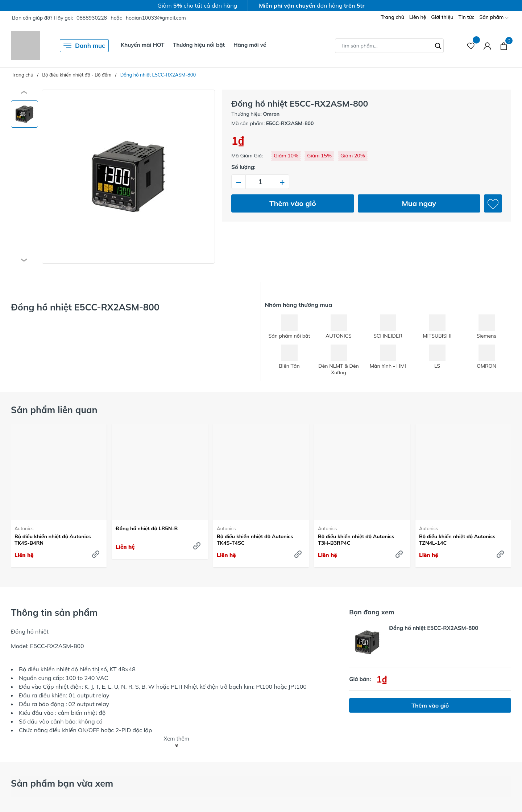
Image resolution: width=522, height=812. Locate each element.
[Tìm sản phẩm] (389, 46)
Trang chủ (392, 17)
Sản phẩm (494, 18)
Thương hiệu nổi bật (199, 45)
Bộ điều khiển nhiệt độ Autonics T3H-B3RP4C (356, 540)
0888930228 (92, 18)
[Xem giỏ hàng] (504, 46)
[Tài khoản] (487, 46)
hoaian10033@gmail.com (156, 18)
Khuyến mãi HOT (142, 45)
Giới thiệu (442, 17)
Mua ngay (419, 203)
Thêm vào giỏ (293, 203)
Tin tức (467, 17)
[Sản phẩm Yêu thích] (471, 46)
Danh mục (84, 46)
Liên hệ (418, 17)
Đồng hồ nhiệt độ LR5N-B (147, 528)
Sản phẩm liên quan (54, 410)
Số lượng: (243, 167)
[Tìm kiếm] (438, 45)
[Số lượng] (260, 182)
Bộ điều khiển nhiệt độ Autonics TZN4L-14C (457, 540)
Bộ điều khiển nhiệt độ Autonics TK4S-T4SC (255, 540)
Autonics (24, 528)
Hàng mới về (250, 45)
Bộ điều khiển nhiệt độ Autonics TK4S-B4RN (53, 540)
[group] (128, 177)
